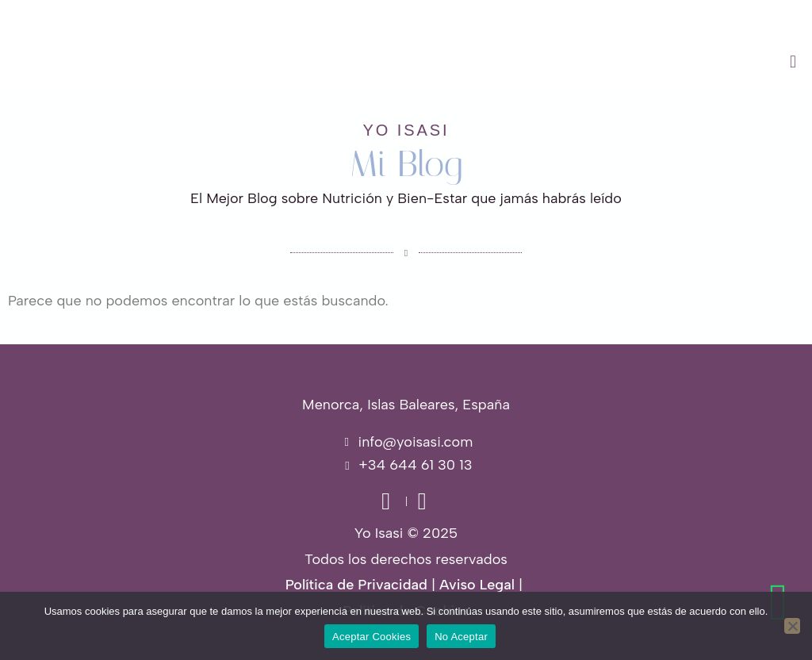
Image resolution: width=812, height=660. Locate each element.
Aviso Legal (477, 585)
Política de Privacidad (356, 585)
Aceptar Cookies (372, 637)
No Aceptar (461, 637)
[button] (507, 62)
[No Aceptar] (792, 626)
